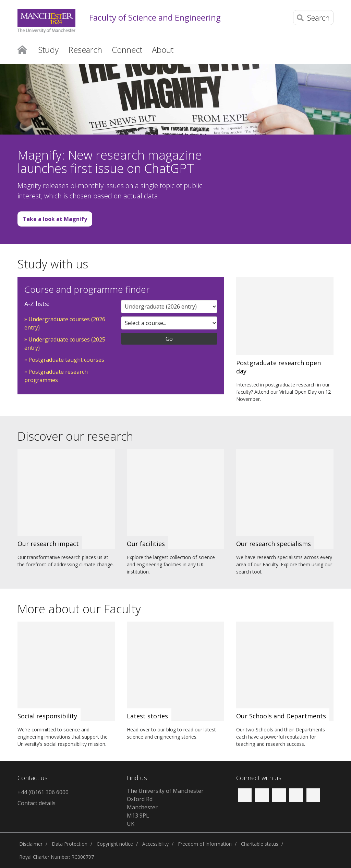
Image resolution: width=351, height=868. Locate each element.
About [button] (163, 50)
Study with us (53, 264)
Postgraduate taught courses (66, 360)
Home (22, 49)
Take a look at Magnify (55, 219)
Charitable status (260, 844)
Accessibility (155, 844)
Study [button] (49, 50)
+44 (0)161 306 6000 (43, 792)
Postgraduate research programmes (56, 376)
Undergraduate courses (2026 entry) (65, 323)
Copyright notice (115, 844)
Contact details (37, 803)
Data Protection (70, 844)
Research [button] (85, 50)
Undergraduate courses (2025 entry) (65, 344)
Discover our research (75, 436)
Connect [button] (127, 50)
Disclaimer (31, 844)
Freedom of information (205, 844)
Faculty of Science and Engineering (155, 18)
